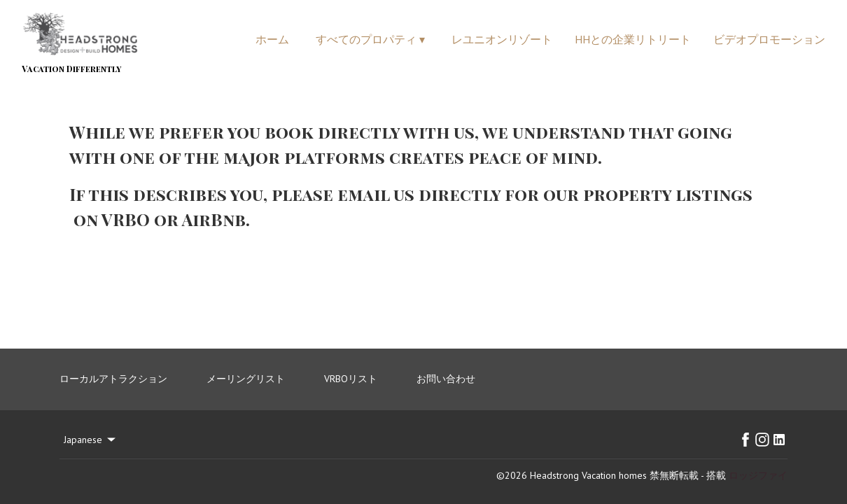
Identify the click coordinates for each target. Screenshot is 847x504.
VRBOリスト (351, 379)
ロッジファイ (758, 475)
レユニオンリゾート (502, 39)
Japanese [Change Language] (91, 440)
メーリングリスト (246, 379)
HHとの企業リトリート (633, 39)
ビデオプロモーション (769, 39)
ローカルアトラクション (113, 379)
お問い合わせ (446, 379)
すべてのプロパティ (370, 39)
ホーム (272, 39)
